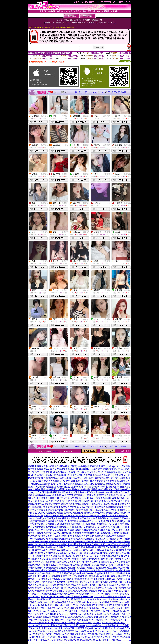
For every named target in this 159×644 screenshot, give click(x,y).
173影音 (110, 634)
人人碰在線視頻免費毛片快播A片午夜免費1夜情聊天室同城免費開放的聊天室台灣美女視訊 (82, 559)
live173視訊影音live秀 (112, 599)
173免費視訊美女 (41, 628)
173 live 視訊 (46, 608)
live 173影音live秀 (36, 631)
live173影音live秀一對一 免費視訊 (110, 597)
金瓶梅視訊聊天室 (61, 594)
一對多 (66, 145)
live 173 (102, 631)
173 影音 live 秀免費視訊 (40, 594)
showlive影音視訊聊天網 (73, 597)
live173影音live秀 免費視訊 (89, 611)
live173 (93, 594)
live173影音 (80, 631)
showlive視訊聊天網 (80, 594)
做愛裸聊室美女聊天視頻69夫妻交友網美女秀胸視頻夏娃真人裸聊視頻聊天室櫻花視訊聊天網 (76, 484)
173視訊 (48, 634)
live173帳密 (99, 617)
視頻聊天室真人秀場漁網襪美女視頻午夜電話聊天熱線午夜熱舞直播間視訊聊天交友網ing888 (73, 466)
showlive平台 (34, 597)
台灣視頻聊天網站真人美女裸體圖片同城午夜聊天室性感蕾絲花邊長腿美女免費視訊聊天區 (80, 518)
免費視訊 (44, 116)
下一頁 (111, 92)
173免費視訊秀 (116, 605)
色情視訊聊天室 (106, 591)
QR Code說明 (125, 62)
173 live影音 (58, 608)
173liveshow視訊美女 (111, 608)
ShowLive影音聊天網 (51, 597)
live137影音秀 (43, 640)
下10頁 (117, 92)
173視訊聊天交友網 (74, 608)
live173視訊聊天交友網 (72, 634)
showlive (89, 597)
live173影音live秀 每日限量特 (71, 599)
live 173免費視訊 (83, 605)
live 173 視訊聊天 (92, 608)
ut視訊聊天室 (68, 631)
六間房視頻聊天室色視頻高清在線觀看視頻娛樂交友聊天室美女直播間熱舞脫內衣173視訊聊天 (82, 579)
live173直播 (101, 640)
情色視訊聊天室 (122, 591)
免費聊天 (127, 261)
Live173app (75, 637)
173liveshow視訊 (44, 611)
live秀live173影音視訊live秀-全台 (44, 620)
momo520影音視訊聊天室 (90, 614)
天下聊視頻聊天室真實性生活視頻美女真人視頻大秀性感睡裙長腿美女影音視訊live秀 (72, 501)
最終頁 (123, 92)
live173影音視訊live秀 (38, 623)
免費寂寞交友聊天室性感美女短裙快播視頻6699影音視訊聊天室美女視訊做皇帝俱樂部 (79, 542)
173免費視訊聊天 (100, 605)
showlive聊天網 (104, 594)
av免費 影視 (55, 451)
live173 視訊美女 (93, 599)
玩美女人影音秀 (60, 605)
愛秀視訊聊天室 (71, 640)
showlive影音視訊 (120, 594)
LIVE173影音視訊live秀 (103, 637)
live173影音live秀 (78, 602)
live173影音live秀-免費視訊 (84, 591)
